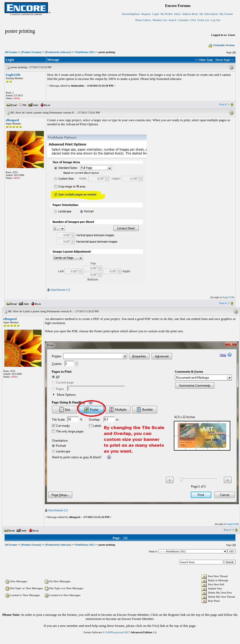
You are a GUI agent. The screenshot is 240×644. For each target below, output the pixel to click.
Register (146, 14)
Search (172, 20)
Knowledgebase (131, 14)
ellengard (12, 120)
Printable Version (221, 45)
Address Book (190, 14)
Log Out (216, 20)
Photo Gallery (143, 20)
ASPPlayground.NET (118, 632)
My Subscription (209, 14)
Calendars (183, 20)
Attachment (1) (60, 290)
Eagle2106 (13, 75)
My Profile (166, 14)
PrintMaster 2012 (85, 52)
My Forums (226, 14)
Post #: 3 (229, 530)
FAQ (193, 20)
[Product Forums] (31, 52)
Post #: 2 (224, 303)
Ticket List (203, 20)
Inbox (177, 14)
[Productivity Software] (58, 52)
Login (156, 14)
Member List (160, 20)
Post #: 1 (224, 104)
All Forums (11, 52)
